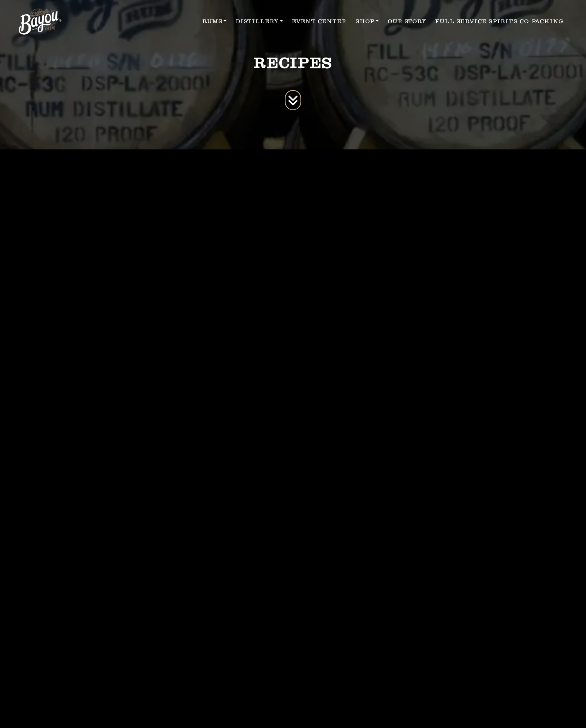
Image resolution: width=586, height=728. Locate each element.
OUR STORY (407, 21)
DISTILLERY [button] (257, 21)
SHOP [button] (365, 21)
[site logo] (40, 21)
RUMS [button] (212, 21)
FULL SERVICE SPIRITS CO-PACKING (499, 21)
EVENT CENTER (319, 21)
